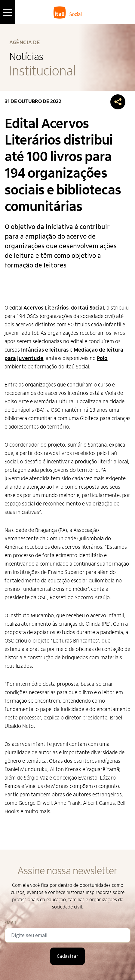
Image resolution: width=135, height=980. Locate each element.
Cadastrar (67, 956)
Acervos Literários (46, 308)
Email (11, 923)
